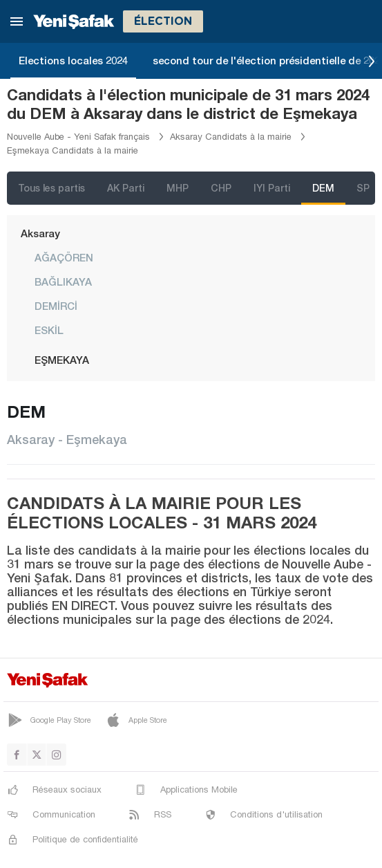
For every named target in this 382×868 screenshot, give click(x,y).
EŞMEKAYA (62, 360)
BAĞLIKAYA (63, 281)
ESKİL (49, 330)
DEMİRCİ (56, 306)
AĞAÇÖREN (64, 257)
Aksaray (40, 233)
